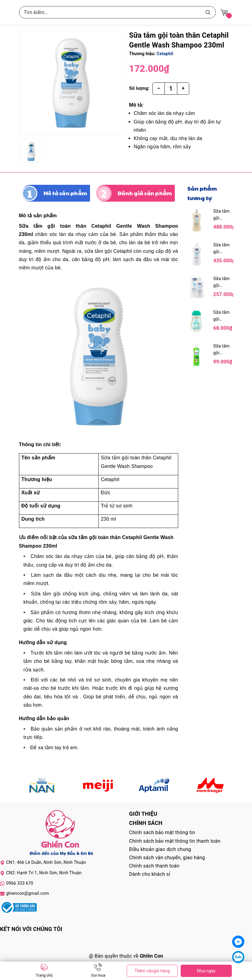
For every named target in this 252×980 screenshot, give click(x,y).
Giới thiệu (143, 814)
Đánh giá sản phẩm (145, 193)
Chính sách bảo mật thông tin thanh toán (175, 841)
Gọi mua (98, 975)
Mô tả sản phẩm (65, 193)
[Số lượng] (171, 89)
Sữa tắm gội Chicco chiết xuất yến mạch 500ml (222, 215)
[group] (71, 83)
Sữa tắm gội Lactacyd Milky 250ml (222, 350)
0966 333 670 (20, 883)
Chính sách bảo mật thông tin (162, 832)
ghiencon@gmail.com (28, 893)
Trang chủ (44, 975)
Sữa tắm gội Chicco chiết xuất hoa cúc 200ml (222, 282)
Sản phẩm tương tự (202, 193)
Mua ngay (206, 971)
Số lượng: (139, 88)
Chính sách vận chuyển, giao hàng (167, 858)
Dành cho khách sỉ (150, 874)
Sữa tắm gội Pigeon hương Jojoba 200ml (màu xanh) (223, 316)
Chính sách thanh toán (154, 866)
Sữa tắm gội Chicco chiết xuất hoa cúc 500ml (222, 249)
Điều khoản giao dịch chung (160, 849)
